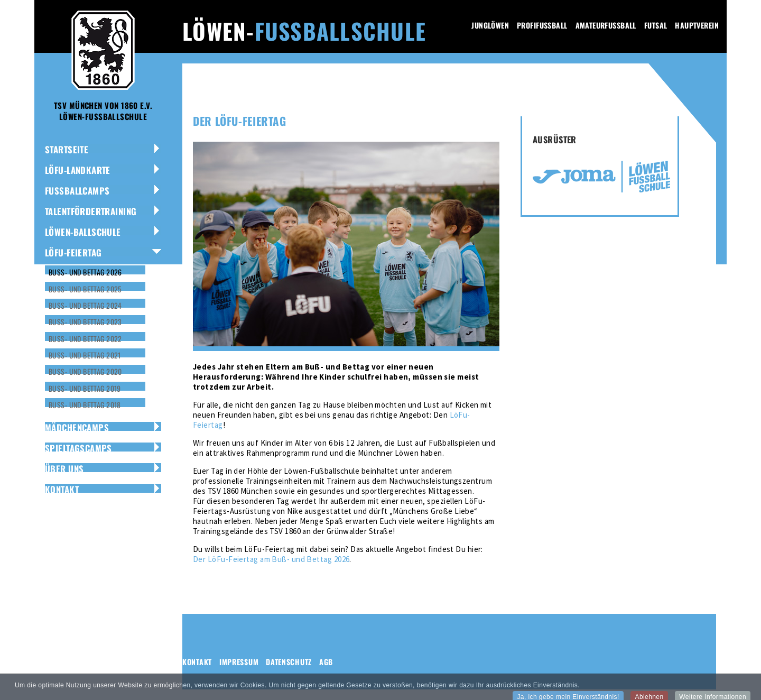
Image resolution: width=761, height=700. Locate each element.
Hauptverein (697, 25)
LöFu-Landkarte (78, 170)
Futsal (656, 25)
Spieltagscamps (78, 448)
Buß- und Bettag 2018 (85, 405)
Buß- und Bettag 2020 (85, 371)
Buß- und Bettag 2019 (85, 388)
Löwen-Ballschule (83, 232)
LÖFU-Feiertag (73, 252)
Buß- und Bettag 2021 (85, 355)
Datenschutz (289, 662)
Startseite (67, 149)
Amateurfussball (606, 25)
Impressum (239, 662)
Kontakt (62, 489)
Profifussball (542, 25)
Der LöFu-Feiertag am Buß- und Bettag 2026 (271, 559)
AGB (326, 662)
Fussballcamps (77, 191)
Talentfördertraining (91, 211)
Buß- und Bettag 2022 (85, 339)
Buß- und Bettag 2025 (85, 289)
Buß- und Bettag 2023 (85, 322)
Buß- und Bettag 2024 (85, 305)
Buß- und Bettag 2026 (85, 272)
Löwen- (304, 31)
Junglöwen (490, 25)
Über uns (64, 469)
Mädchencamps (77, 427)
